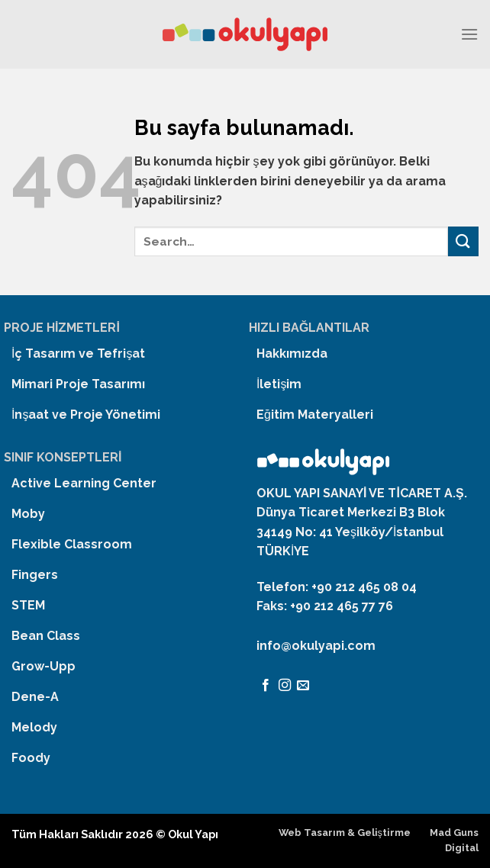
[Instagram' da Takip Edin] (285, 686)
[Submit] (463, 241)
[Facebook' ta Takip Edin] (266, 686)
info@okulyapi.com (316, 646)
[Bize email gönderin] (303, 686)
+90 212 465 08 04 (364, 587)
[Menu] (469, 34)
